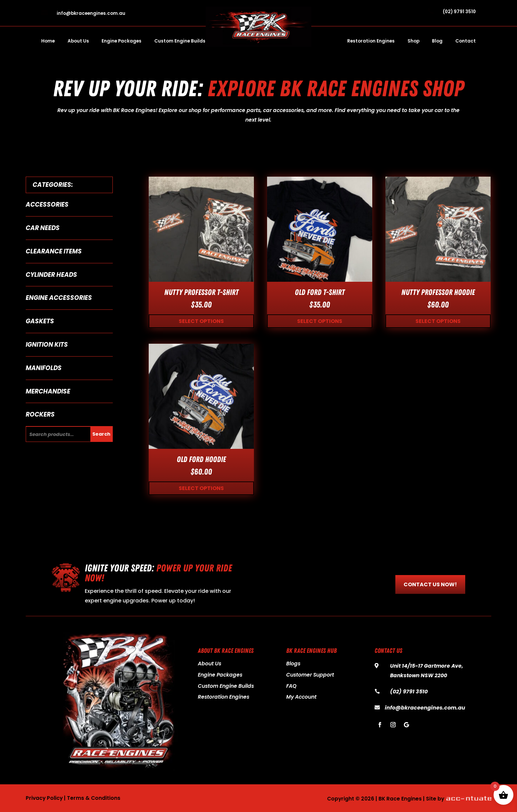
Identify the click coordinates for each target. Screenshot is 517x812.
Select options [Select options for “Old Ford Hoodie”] (201, 488)
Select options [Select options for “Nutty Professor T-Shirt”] (201, 321)
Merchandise (48, 391)
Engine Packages (122, 42)
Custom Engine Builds (180, 42)
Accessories (47, 204)
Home (48, 42)
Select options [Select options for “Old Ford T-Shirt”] (320, 321)
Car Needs (43, 228)
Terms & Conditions (94, 798)
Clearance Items (54, 251)
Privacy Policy (44, 798)
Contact (466, 42)
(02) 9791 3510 (459, 12)
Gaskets (40, 321)
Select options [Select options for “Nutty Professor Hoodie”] (438, 321)
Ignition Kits (47, 345)
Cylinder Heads (51, 275)
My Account (301, 697)
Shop (413, 42)
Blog (437, 42)
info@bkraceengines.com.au (91, 13)
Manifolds (44, 368)
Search (101, 434)
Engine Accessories (59, 298)
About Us (78, 42)
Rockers (40, 414)
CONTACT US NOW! (430, 584)
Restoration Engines (371, 42)
